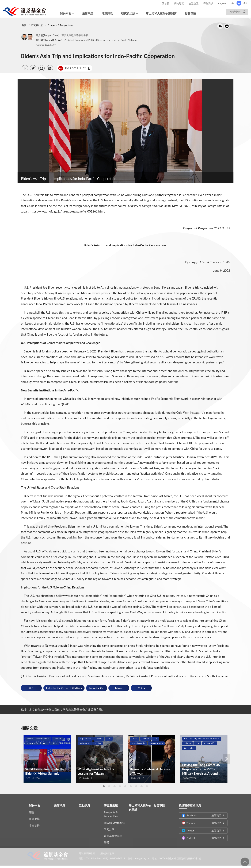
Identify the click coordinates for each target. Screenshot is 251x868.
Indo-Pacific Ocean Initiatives (64, 688)
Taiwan (119, 688)
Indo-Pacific (96, 688)
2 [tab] (109, 786)
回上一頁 (220, 26)
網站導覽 (179, 3)
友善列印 (227, 26)
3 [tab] (115, 786)
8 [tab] (142, 786)
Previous (24, 759)
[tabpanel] (47, 759)
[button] (25, 68)
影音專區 (191, 13)
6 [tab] (131, 786)
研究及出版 (128, 13)
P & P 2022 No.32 (72, 68)
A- (233, 3)
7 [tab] (136, 786)
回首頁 (166, 3)
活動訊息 (107, 13)
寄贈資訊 (208, 3)
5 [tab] (125, 786)
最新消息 (88, 13)
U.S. (31, 688)
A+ (245, 3)
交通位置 (194, 3)
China (141, 688)
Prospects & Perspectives (60, 25)
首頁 (24, 25)
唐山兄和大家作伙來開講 (161, 13)
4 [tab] (120, 786)
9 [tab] (147, 786)
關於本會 (66, 13)
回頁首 (245, 862)
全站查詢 (235, 12)
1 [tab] (104, 786)
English (222, 3)
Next (227, 759)
